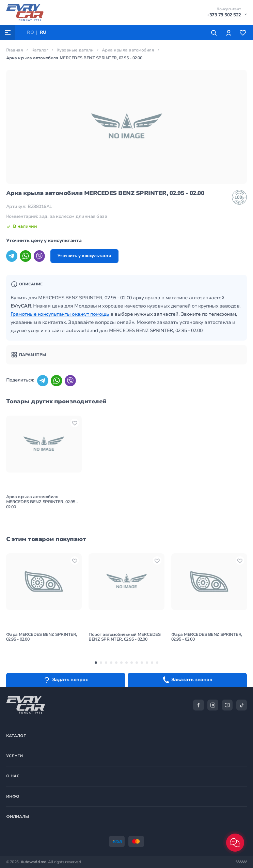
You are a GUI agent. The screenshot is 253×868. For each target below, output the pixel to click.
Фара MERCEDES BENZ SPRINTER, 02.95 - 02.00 (42, 637)
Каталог (40, 50)
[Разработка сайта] (241, 862)
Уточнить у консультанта (84, 256)
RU (43, 32)
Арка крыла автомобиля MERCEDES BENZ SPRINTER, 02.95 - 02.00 (42, 502)
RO (30, 32)
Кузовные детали (75, 50)
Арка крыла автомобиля (128, 50)
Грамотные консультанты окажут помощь (60, 314)
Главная (15, 50)
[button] (96, 663)
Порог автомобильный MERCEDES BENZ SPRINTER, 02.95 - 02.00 (124, 637)
